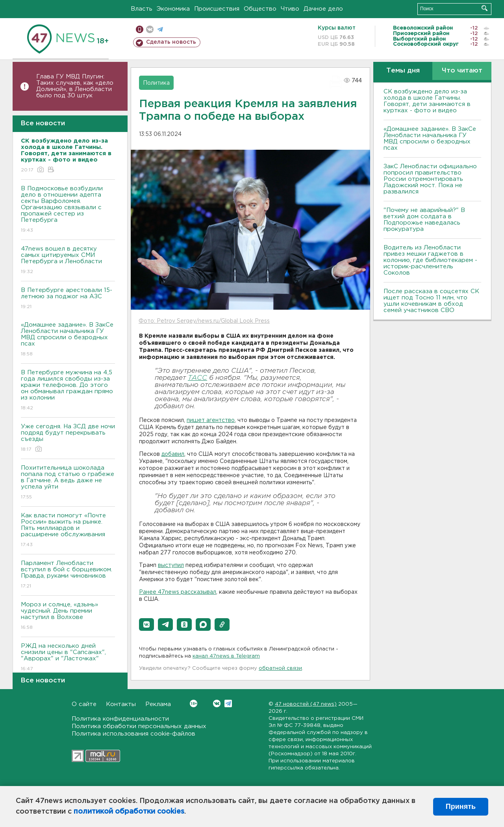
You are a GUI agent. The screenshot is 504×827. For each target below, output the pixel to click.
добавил (173, 454)
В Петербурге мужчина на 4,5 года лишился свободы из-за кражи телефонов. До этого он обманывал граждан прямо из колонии (68, 391)
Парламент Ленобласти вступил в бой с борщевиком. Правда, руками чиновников (68, 575)
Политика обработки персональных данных (139, 726)
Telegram (228, 703)
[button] (146, 624)
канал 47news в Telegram (226, 656)
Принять (461, 807)
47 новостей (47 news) (306, 704)
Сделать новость (171, 42)
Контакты (121, 704)
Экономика (173, 9)
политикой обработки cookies (129, 812)
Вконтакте (194, 703)
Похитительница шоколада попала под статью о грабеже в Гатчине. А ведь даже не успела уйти (68, 483)
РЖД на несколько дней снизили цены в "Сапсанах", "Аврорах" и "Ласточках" (68, 658)
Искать (485, 8)
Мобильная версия (140, 29)
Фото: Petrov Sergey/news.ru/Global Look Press (204, 321)
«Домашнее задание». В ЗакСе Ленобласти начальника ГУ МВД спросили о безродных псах (68, 340)
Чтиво (290, 9)
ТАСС (197, 378)
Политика (156, 83)
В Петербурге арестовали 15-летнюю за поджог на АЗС (68, 299)
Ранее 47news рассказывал (178, 592)
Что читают (462, 71)
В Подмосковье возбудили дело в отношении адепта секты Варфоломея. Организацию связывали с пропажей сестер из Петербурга (68, 210)
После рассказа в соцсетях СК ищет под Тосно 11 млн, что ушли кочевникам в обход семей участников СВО (431, 301)
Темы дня (403, 71)
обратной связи (280, 668)
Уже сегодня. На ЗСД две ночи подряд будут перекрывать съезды (68, 438)
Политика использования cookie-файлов (133, 734)
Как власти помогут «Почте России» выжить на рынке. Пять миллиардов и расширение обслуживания (68, 531)
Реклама (158, 704)
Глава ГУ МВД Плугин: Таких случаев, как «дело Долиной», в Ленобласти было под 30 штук (75, 86)
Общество (260, 9)
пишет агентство (211, 420)
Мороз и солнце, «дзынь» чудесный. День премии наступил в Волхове (68, 616)
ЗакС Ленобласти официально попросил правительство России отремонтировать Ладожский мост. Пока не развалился (430, 179)
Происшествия (217, 9)
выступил (171, 565)
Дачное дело (323, 9)
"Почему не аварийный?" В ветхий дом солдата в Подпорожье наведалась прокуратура (424, 220)
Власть (142, 9)
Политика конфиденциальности (120, 719)
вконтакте (150, 29)
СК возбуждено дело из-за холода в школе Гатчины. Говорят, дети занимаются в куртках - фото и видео (427, 101)
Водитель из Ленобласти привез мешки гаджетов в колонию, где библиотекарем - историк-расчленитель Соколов (430, 260)
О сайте (84, 704)
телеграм (160, 29)
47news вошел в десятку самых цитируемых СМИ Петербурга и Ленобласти (68, 261)
